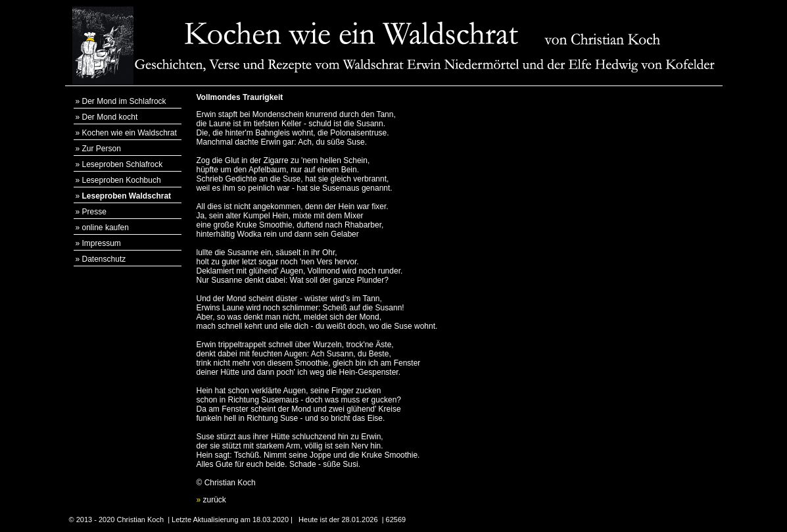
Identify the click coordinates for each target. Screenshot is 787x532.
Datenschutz (104, 259)
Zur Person (102, 149)
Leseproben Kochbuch (122, 180)
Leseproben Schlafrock (123, 164)
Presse (94, 212)
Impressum (102, 243)
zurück (211, 500)
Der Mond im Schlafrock (124, 101)
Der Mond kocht (110, 117)
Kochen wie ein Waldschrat (130, 133)
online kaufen (106, 228)
